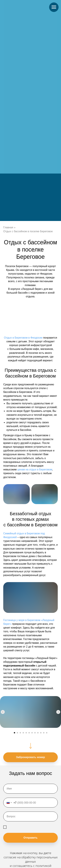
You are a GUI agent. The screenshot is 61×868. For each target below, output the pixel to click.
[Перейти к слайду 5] (26, 733)
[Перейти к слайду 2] (17, 733)
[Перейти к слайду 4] (23, 733)
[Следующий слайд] (58, 712)
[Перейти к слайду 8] (35, 733)
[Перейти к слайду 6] (29, 733)
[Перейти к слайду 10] (41, 733)
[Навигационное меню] (54, 7)
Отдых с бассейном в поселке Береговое (28, 231)
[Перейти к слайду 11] (44, 733)
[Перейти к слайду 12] (47, 733)
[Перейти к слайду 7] (32, 733)
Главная (8, 227)
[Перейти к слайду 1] (14, 733)
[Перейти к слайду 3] (20, 733)
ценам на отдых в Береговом (35, 469)
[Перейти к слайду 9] (38, 733)
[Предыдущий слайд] (3, 712)
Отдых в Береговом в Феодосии (23, 338)
